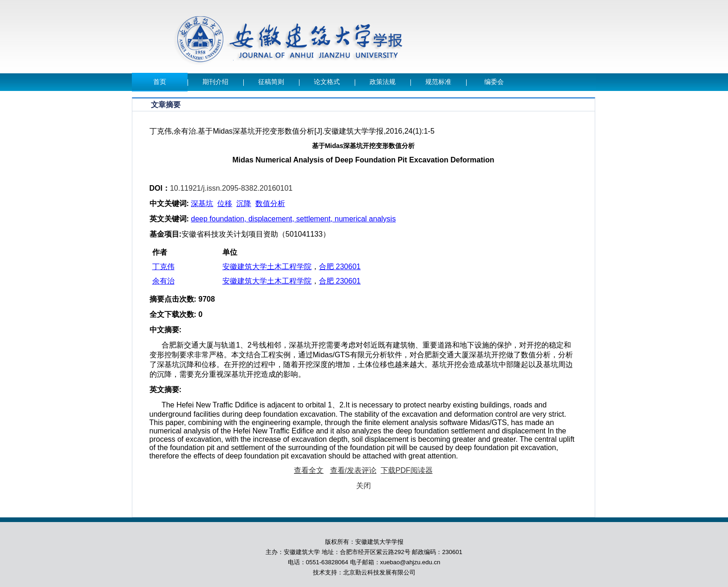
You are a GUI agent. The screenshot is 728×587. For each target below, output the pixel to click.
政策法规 (383, 82)
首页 (160, 82)
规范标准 (438, 82)
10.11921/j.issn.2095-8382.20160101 (231, 188)
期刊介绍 (215, 82)
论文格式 (327, 82)
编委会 (494, 82)
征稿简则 (271, 82)
